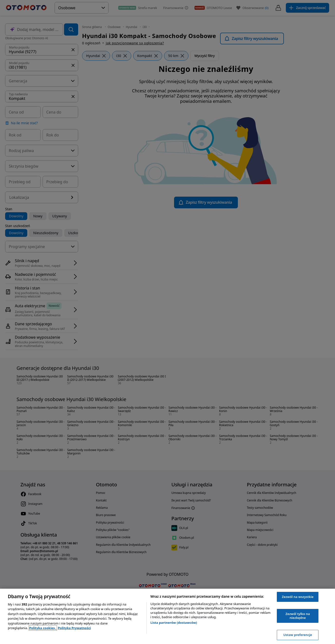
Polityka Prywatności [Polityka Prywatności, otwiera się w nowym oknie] (74, 628)
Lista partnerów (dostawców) (174, 623)
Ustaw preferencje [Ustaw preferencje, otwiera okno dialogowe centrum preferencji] (298, 635)
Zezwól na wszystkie (298, 597)
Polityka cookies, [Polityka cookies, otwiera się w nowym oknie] (43, 628)
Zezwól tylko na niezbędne (298, 616)
